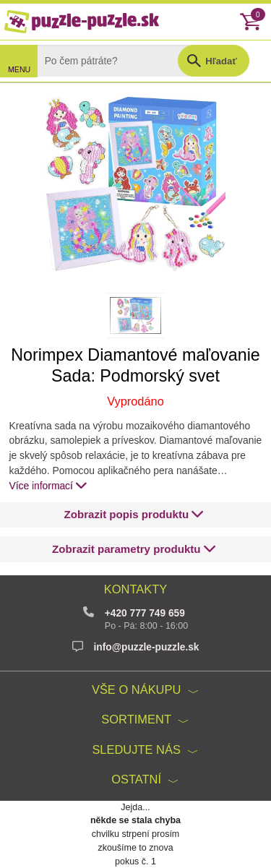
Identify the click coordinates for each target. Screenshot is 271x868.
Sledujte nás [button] (136, 749)
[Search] (118, 61)
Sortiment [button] (136, 719)
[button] (134, 515)
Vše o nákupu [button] (136, 689)
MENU (19, 69)
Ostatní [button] (136, 779)
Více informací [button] (49, 485)
